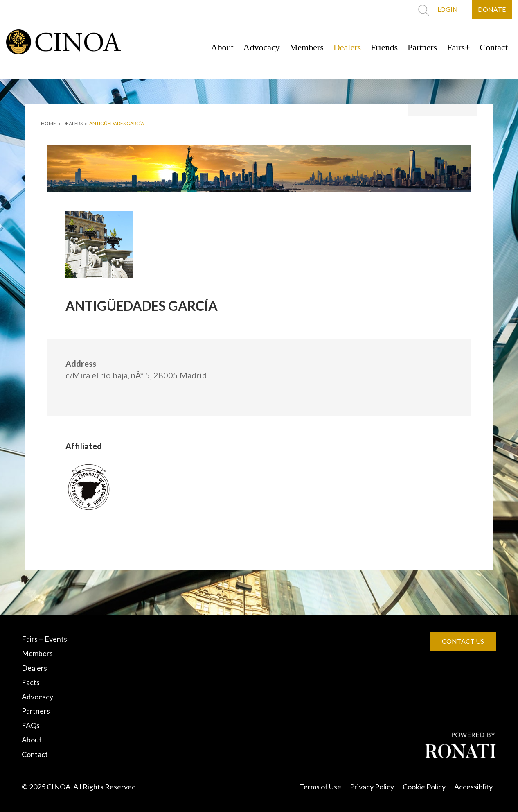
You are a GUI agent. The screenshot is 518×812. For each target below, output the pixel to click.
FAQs (31, 725)
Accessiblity (473, 787)
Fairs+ (458, 47)
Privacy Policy (372, 787)
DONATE (492, 9)
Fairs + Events (44, 639)
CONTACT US (463, 641)
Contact (494, 47)
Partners (422, 47)
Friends (384, 47)
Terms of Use (320, 787)
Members (307, 47)
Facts (31, 682)
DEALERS (73, 123)
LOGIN (448, 9)
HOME (48, 123)
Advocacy (262, 47)
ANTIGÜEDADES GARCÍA (117, 123)
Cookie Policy (424, 787)
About (222, 47)
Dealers (347, 47)
